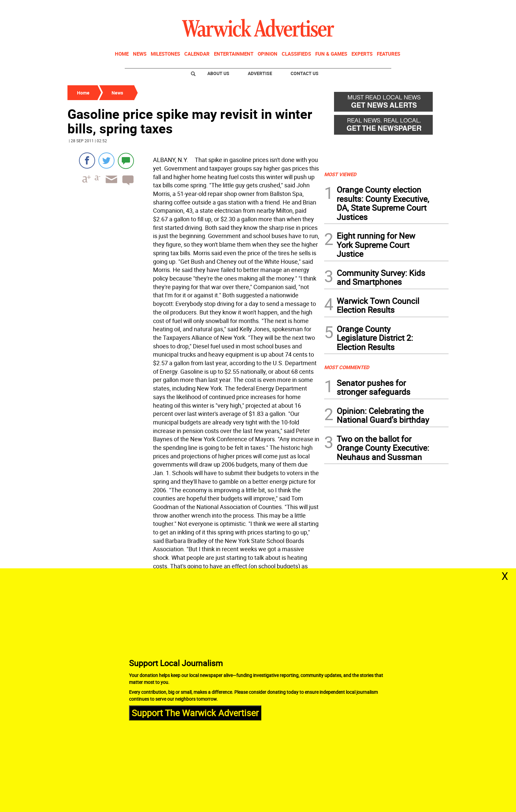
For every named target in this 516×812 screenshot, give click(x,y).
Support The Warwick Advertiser (195, 713)
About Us (218, 73)
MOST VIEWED (340, 174)
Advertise (260, 73)
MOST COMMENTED (347, 367)
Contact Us (305, 73)
